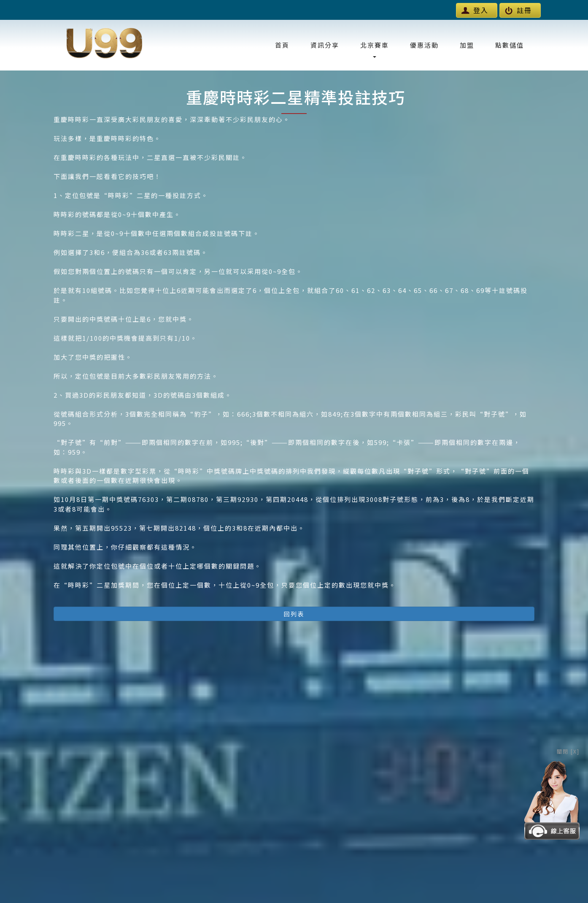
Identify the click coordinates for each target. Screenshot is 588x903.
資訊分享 (325, 45)
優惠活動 (424, 45)
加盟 (467, 45)
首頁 (282, 45)
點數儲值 (510, 45)
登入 (475, 10)
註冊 (518, 10)
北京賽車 (375, 49)
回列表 (294, 614)
